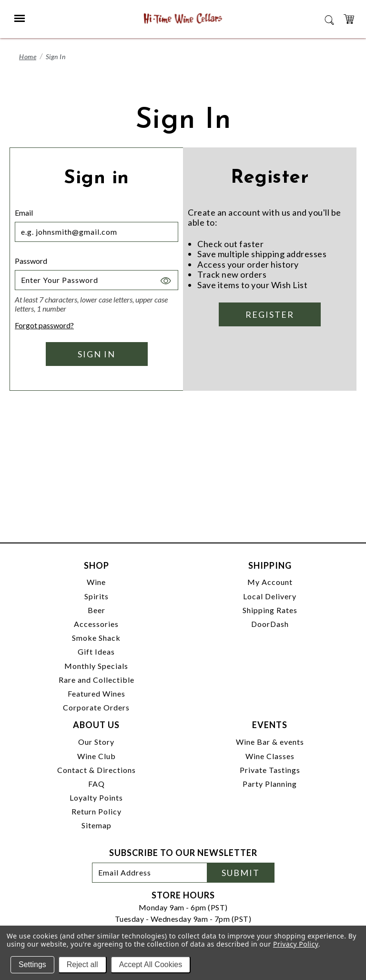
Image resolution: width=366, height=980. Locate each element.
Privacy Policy (296, 944)
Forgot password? (44, 325)
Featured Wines (97, 693)
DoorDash (270, 624)
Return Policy (97, 811)
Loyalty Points (96, 798)
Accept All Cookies (151, 964)
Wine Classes (270, 756)
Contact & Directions (97, 770)
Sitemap (97, 825)
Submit (241, 873)
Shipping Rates (270, 610)
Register (270, 314)
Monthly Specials (96, 666)
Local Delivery (270, 596)
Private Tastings (270, 770)
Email (24, 213)
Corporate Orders (96, 707)
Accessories (96, 624)
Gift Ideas (96, 652)
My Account (270, 582)
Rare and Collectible (97, 680)
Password (31, 261)
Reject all (82, 964)
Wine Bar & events (270, 742)
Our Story (96, 742)
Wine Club (97, 756)
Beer (97, 610)
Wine (96, 582)
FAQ (97, 784)
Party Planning (270, 784)
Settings (32, 964)
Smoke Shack (96, 638)
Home (28, 57)
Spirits (97, 596)
